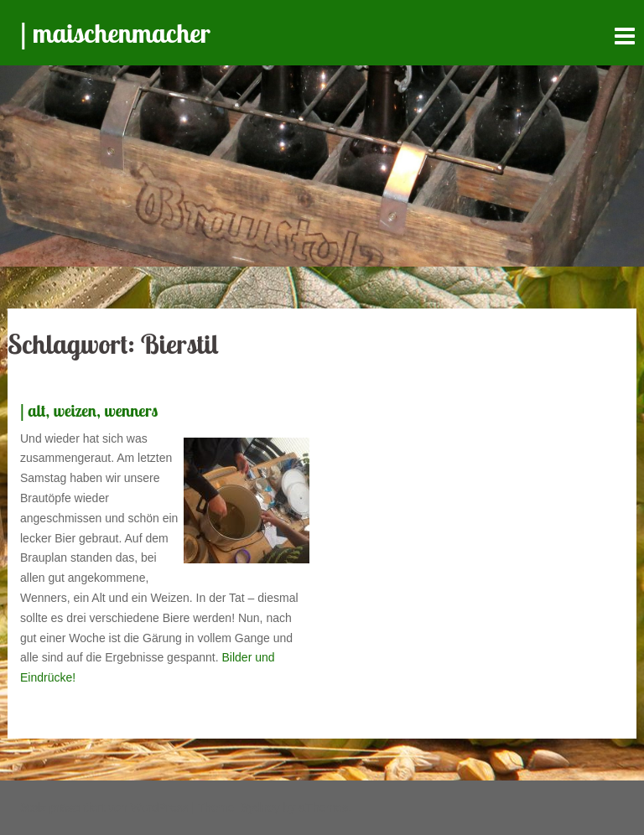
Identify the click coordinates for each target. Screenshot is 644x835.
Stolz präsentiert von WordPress (104, 807)
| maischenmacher (115, 33)
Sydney (260, 807)
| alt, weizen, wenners (89, 410)
